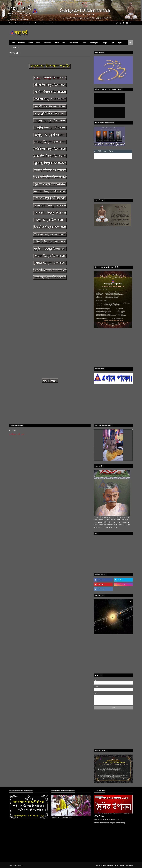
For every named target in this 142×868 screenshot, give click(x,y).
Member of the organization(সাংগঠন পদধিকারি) (42, 23)
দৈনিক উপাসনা (99, 816)
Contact (17, 23)
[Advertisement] (113, 179)
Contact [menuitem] (14, 48)
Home (11, 23)
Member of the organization (104, 865)
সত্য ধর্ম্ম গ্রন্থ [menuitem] (22, 43)
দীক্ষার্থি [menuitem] (38, 43)
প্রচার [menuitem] (64, 43)
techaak (21, 865)
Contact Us (129, 865)
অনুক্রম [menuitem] (120, 43)
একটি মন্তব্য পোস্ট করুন (17, 434)
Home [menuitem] (13, 43)
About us (24, 23)
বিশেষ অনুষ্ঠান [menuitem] (94, 43)
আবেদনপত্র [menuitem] (47, 43)
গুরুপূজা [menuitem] (105, 43)
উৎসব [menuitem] (84, 43)
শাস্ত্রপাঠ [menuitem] (57, 43)
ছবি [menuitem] (113, 43)
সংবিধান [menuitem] (30, 43)
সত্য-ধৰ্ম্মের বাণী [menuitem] (74, 43)
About (122, 865)
